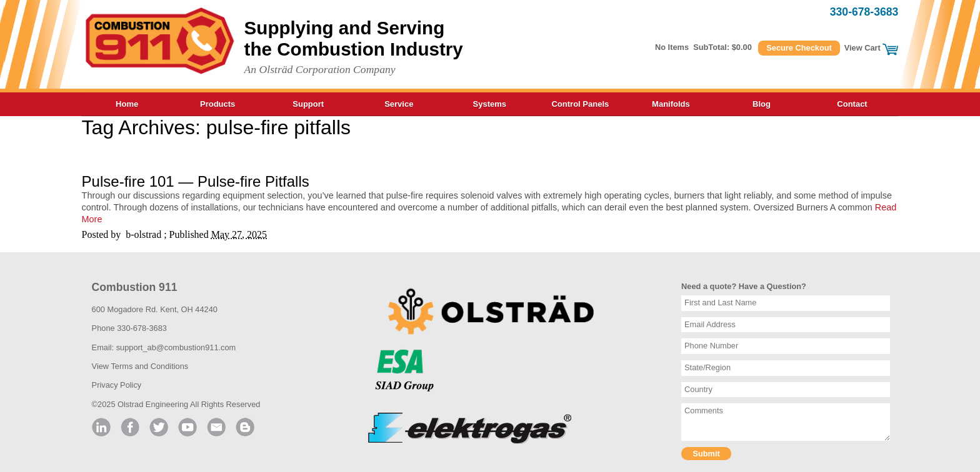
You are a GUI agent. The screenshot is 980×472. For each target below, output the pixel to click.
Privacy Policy (117, 385)
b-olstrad (143, 234)
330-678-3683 (864, 12)
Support (308, 104)
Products (217, 104)
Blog (762, 104)
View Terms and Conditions (140, 366)
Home (127, 104)
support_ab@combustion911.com (176, 347)
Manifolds (671, 104)
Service (399, 104)
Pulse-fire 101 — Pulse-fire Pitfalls (196, 181)
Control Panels (580, 104)
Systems (490, 104)
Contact (852, 104)
